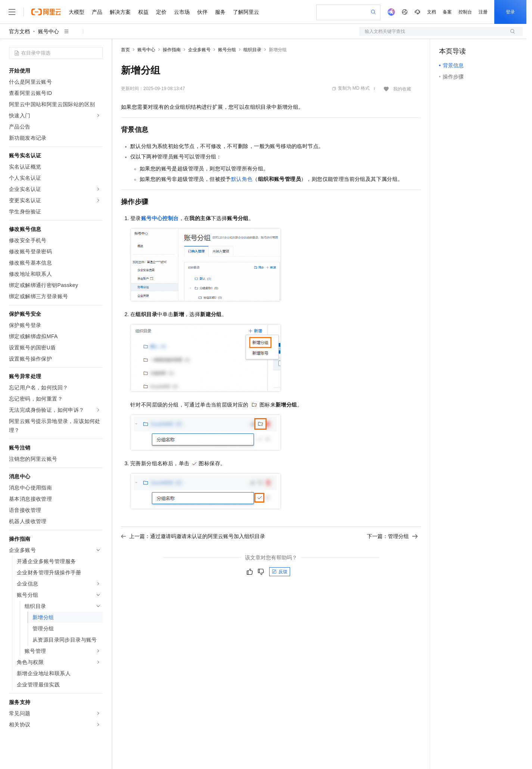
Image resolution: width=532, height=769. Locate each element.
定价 (161, 12)
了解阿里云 (246, 12)
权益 (143, 12)
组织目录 (252, 50)
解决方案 (120, 12)
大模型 (77, 12)
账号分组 (227, 50)
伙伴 (202, 12)
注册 (483, 12)
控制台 (465, 12)
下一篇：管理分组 (392, 536)
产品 (97, 12)
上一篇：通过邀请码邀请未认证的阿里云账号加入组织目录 (193, 536)
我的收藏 (402, 89)
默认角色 (242, 179)
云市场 (182, 12)
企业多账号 (199, 50)
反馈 (280, 572)
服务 (220, 12)
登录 (510, 12)
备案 (447, 12)
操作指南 (172, 50)
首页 (125, 50)
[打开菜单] (12, 12)
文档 (432, 12)
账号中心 (49, 31)
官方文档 (19, 31)
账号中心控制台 (160, 218)
